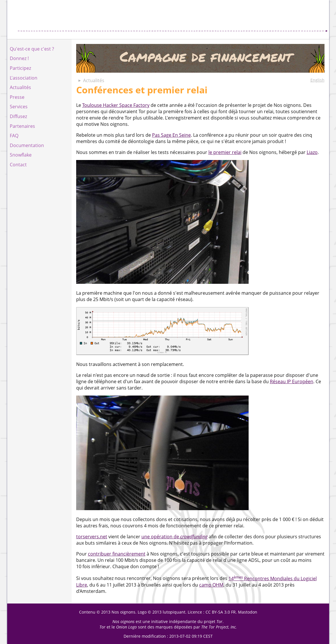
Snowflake (21, 155)
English (317, 80)
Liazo (312, 152)
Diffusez (18, 116)
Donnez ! (19, 58)
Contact (18, 165)
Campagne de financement (200, 58)
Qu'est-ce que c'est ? (32, 49)
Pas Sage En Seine (171, 135)
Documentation (27, 145)
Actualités (20, 87)
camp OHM (211, 585)
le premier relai (225, 152)
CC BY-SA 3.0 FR (221, 612)
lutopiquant (174, 612)
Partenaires (22, 126)
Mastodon (248, 612)
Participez (20, 68)
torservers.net (92, 537)
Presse (17, 97)
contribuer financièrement (117, 554)
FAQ (14, 136)
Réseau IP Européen (292, 381)
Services (19, 107)
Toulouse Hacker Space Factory (116, 105)
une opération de (174, 537)
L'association (24, 78)
